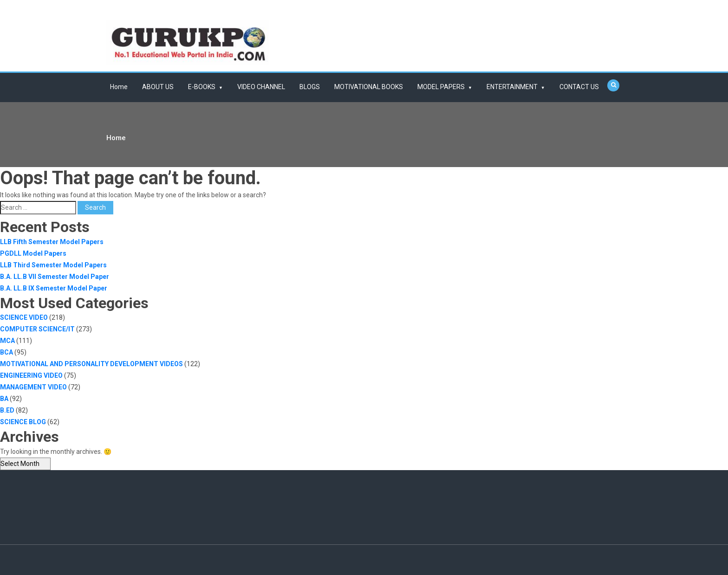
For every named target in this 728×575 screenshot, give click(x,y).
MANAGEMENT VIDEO (33, 387)
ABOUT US (158, 87)
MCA (7, 341)
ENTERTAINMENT (512, 87)
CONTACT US (579, 87)
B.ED (7, 410)
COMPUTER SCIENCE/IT (37, 329)
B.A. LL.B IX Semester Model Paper (54, 288)
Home (119, 87)
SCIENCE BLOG (23, 422)
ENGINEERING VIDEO (31, 375)
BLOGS (310, 87)
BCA (6, 352)
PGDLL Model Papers (33, 253)
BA (4, 399)
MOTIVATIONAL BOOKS (369, 87)
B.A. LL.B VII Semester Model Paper (55, 277)
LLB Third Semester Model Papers (53, 265)
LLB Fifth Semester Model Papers (52, 242)
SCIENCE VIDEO (24, 317)
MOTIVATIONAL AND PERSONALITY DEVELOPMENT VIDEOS (91, 364)
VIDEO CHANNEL (261, 87)
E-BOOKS (202, 87)
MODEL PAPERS (441, 87)
